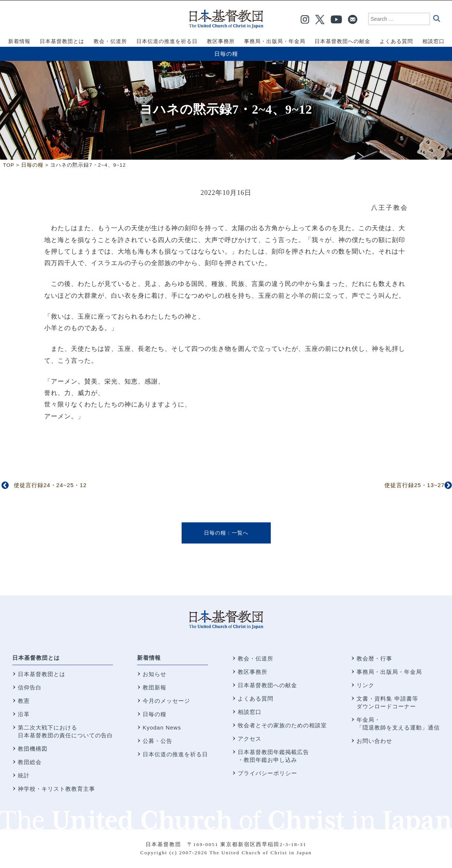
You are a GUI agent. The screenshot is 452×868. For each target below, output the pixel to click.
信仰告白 (30, 687)
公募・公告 (157, 741)
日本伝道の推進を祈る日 (175, 754)
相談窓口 (250, 712)
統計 (24, 775)
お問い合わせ (374, 741)
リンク (365, 685)
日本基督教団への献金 (267, 685)
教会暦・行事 (374, 658)
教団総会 (30, 762)
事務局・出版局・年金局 (389, 672)
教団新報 (155, 687)
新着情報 (149, 658)
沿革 (24, 714)
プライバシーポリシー (267, 773)
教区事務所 (253, 672)
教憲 (24, 701)
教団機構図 (33, 749)
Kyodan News (162, 727)
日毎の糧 (226, 54)
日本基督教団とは (36, 658)
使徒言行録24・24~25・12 (50, 485)
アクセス (250, 739)
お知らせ (155, 674)
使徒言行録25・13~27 (414, 485)
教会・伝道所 (256, 658)
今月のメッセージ (166, 701)
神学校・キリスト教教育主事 (56, 789)
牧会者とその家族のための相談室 (282, 725)
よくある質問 (256, 699)
